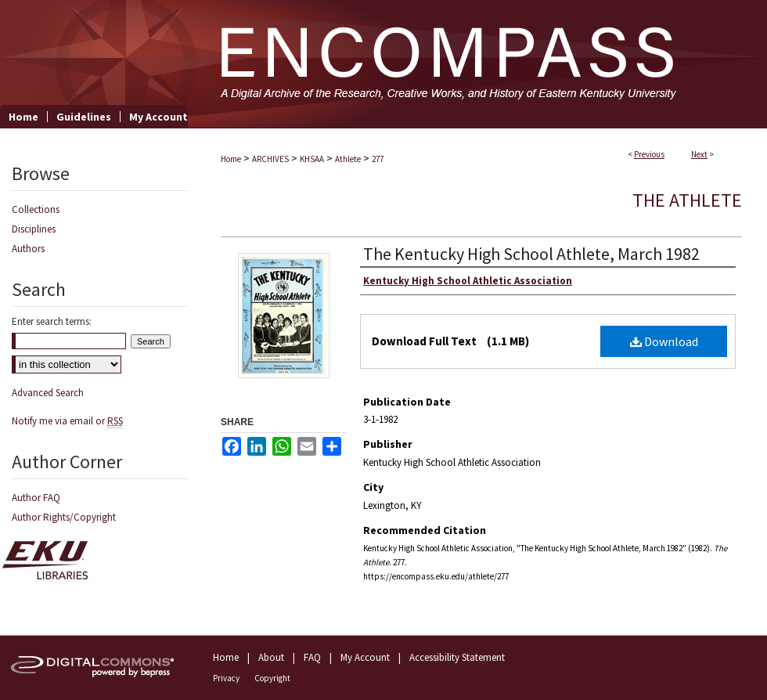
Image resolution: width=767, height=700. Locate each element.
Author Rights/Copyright (64, 517)
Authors (28, 249)
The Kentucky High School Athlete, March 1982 (531, 254)
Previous (649, 154)
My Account (365, 657)
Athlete (348, 159)
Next (699, 154)
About (271, 657)
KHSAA (312, 159)
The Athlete (687, 200)
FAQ (312, 657)
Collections (36, 209)
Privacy (226, 678)
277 (378, 159)
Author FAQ (36, 498)
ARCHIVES (270, 159)
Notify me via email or (67, 421)
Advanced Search (48, 393)
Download (664, 341)
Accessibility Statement (457, 657)
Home (231, 159)
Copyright (272, 678)
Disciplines (34, 229)
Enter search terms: (52, 321)
